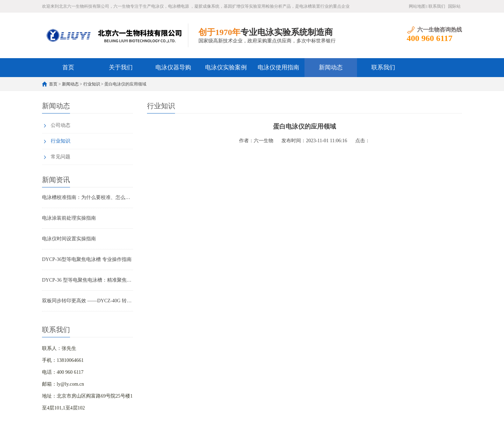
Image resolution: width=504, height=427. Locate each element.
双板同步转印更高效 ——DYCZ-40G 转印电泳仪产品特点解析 (87, 301)
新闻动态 (331, 67)
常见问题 (61, 157)
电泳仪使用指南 (278, 67)
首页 (68, 67)
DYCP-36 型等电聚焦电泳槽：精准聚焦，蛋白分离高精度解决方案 (87, 280)
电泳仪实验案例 (226, 67)
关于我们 (121, 67)
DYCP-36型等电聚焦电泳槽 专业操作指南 (87, 259)
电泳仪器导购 (173, 67)
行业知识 (92, 84)
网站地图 (417, 6)
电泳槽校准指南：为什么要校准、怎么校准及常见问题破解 (87, 197)
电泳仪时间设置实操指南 (69, 239)
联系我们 (437, 6)
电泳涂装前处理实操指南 (69, 218)
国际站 (454, 6)
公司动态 (61, 125)
